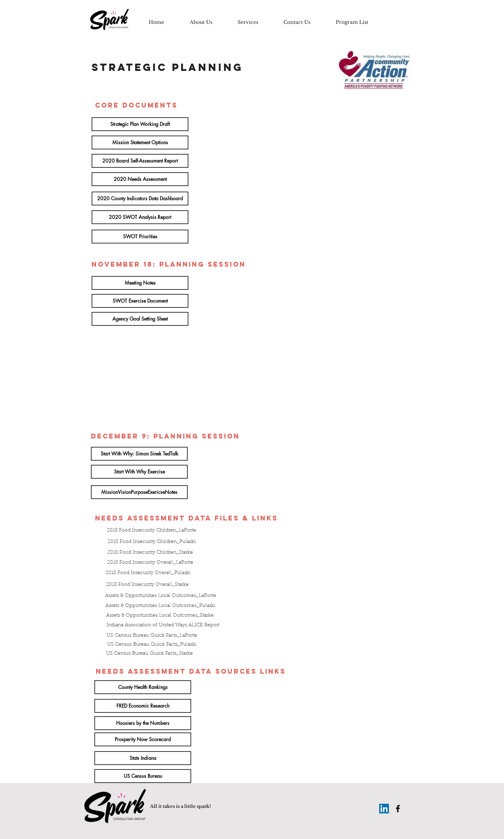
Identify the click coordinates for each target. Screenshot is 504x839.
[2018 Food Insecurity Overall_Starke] (147, 585)
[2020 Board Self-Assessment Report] (140, 161)
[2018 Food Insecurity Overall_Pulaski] (148, 573)
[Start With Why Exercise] (139, 472)
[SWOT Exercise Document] (140, 301)
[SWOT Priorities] (140, 237)
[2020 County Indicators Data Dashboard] (140, 199)
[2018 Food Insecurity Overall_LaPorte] (150, 563)
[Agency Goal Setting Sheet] (140, 319)
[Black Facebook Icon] (398, 809)
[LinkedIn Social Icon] (384, 809)
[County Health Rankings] (143, 687)
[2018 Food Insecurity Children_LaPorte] (151, 531)
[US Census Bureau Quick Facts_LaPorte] (152, 636)
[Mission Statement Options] (140, 142)
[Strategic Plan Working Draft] (140, 124)
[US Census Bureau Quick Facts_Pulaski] (152, 645)
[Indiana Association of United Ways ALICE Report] (163, 626)
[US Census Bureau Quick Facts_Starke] (150, 654)
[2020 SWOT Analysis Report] (140, 217)
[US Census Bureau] (143, 776)
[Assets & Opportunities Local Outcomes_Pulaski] (160, 606)
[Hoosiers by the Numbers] (143, 723)
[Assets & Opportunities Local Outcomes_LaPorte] (160, 596)
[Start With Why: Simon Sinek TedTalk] (139, 454)
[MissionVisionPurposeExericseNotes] (139, 492)
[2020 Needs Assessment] (140, 179)
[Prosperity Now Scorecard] (143, 739)
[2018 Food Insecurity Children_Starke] (150, 553)
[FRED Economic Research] (143, 706)
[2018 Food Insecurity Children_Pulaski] (151, 542)
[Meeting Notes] (140, 283)
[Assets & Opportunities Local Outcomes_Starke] (160, 616)
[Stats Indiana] (143, 758)
